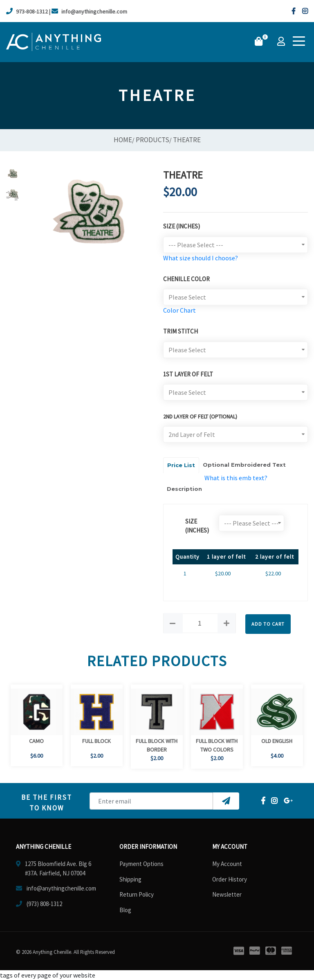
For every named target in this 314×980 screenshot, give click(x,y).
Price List (181, 465)
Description (184, 489)
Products (153, 140)
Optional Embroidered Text (244, 465)
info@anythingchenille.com (89, 11)
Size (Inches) (182, 226)
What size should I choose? (201, 258)
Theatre (187, 140)
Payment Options (141, 864)
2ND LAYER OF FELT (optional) (200, 416)
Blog (125, 910)
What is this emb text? (236, 478)
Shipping (130, 879)
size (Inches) (197, 526)
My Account (227, 864)
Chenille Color (186, 279)
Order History (230, 879)
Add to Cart (268, 624)
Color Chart (179, 310)
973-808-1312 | (28, 11)
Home (123, 140)
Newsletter (227, 894)
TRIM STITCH (181, 331)
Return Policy (137, 894)
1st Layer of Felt (188, 374)
